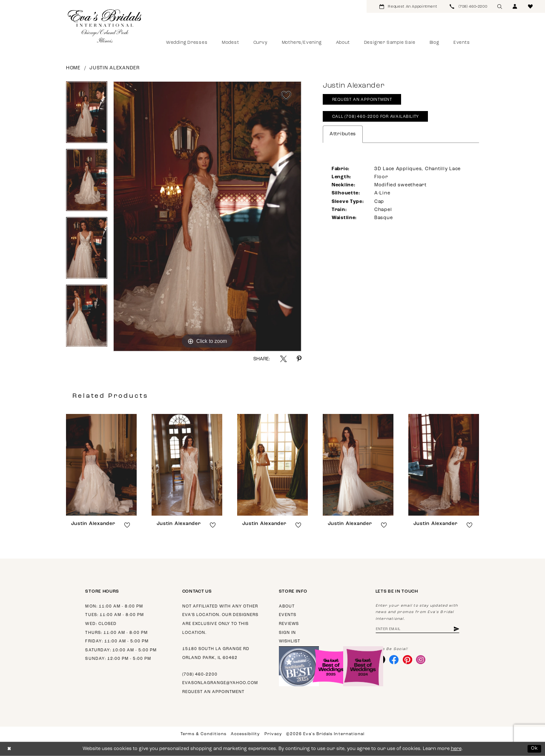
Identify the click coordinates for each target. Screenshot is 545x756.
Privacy (273, 734)
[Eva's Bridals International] (105, 26)
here (456, 749)
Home (73, 68)
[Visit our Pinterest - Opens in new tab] (407, 659)
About (287, 606)
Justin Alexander (115, 68)
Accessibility (245, 734)
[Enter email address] (417, 629)
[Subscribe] (456, 629)
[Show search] (500, 6)
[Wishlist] (531, 6)
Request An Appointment (362, 100)
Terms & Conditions (203, 734)
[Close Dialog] (9, 749)
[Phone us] (468, 6)
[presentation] (101, 465)
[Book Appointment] (408, 6)
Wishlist (290, 641)
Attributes (343, 134)
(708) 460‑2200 (200, 675)
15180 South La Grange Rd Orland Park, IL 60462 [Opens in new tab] (216, 653)
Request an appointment (213, 692)
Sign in (287, 633)
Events (288, 615)
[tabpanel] (87, 115)
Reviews (289, 624)
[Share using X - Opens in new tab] (283, 359)
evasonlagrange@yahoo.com (220, 683)
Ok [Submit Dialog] (535, 749)
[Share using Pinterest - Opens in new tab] (299, 359)
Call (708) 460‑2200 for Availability (376, 117)
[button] (515, 6)
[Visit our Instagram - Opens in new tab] (421, 659)
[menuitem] (408, 6)
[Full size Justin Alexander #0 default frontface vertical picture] (207, 217)
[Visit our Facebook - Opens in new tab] (394, 659)
